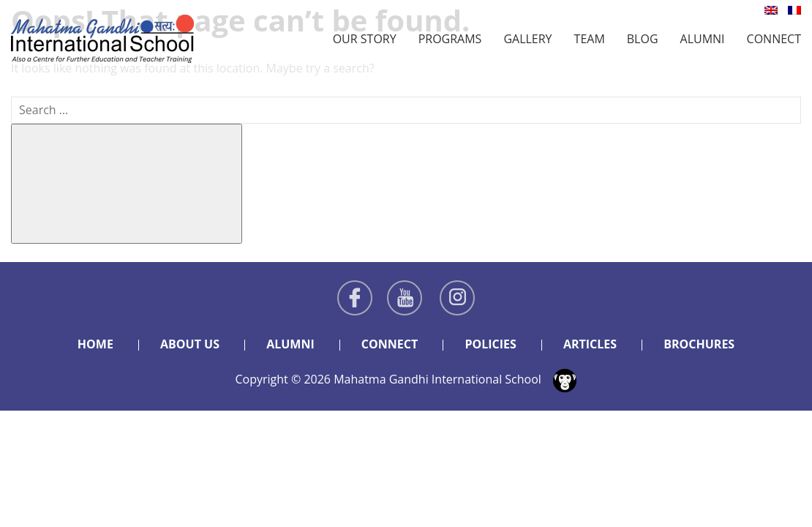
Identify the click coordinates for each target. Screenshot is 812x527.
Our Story (365, 39)
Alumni (703, 39)
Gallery (527, 39)
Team (590, 39)
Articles (590, 344)
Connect (774, 39)
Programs (450, 39)
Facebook (355, 298)
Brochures (699, 344)
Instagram (457, 298)
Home (95, 344)
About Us (190, 344)
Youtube (405, 298)
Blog (643, 39)
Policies (490, 344)
